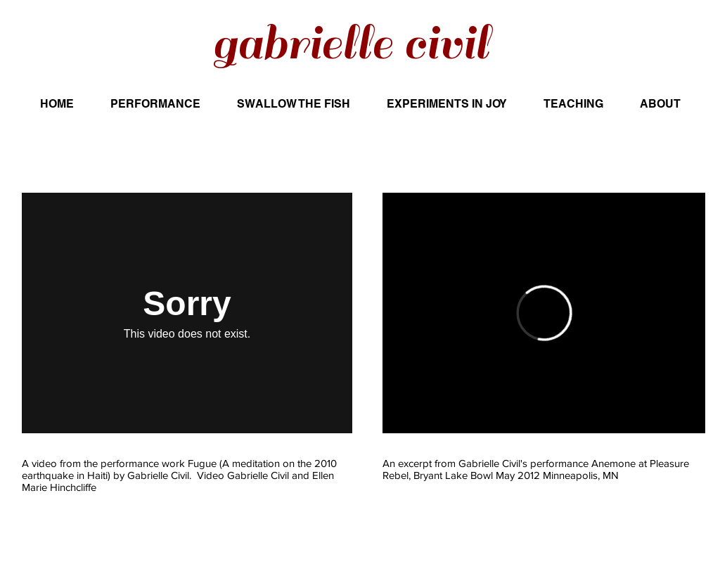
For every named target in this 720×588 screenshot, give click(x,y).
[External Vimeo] (187, 313)
